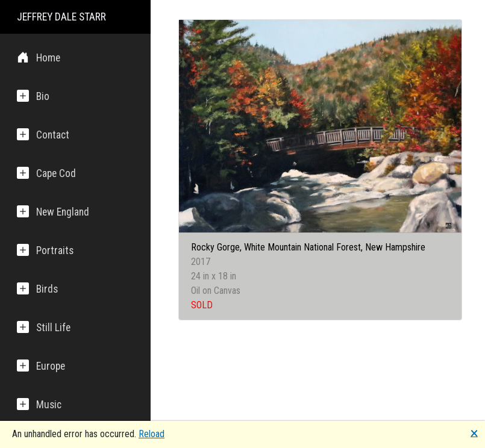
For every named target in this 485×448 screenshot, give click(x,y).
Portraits (45, 250)
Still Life (44, 327)
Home (39, 58)
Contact (43, 135)
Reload (152, 434)
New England (53, 212)
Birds (37, 289)
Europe (41, 366)
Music (39, 404)
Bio (33, 96)
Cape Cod (46, 173)
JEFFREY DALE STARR (61, 17)
